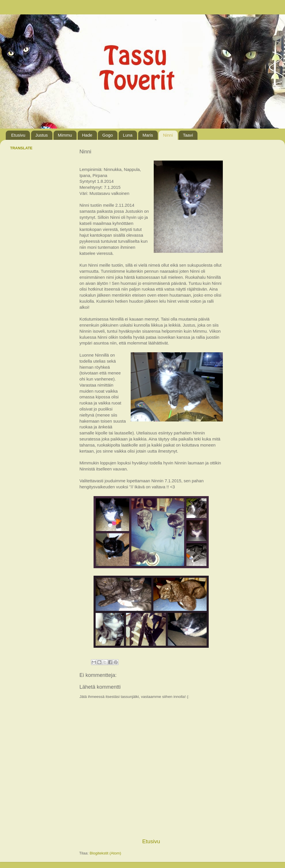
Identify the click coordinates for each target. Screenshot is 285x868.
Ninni (168, 135)
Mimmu (65, 135)
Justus (42, 135)
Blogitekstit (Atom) (105, 853)
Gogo (108, 135)
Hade (87, 135)
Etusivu (18, 135)
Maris (148, 135)
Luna (128, 135)
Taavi (188, 135)
